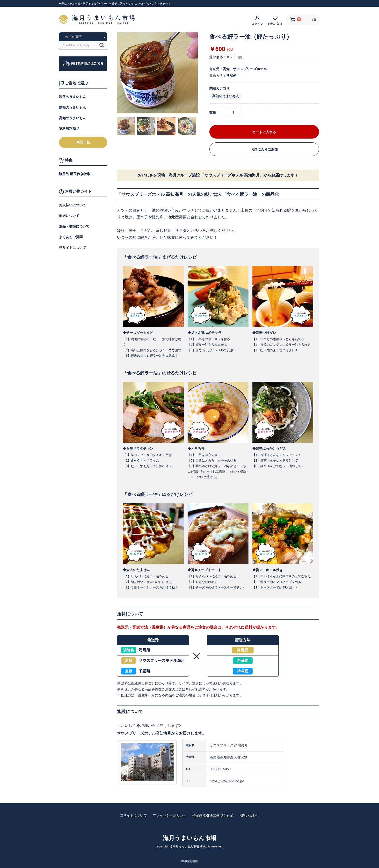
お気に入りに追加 (264, 149)
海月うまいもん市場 (190, 838)
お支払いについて (73, 205)
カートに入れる (264, 132)
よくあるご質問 (71, 237)
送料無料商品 (69, 129)
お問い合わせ (249, 815)
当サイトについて (73, 248)
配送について (69, 216)
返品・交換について (74, 226)
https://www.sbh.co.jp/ (227, 781)
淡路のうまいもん (73, 97)
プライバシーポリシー (170, 815)
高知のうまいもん (73, 118)
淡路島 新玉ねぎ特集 (75, 174)
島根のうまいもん (73, 107)
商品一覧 (83, 142)
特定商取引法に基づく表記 (213, 815)
